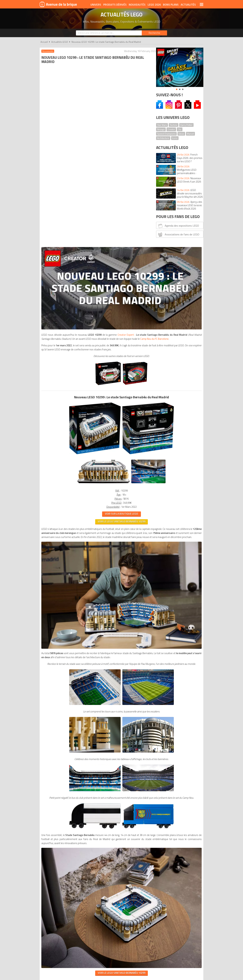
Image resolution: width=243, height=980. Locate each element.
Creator (171, 129)
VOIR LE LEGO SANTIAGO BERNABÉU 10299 (96, 722)
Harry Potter (186, 125)
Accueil (44, 42)
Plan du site (158, 777)
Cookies (144, 777)
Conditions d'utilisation (121, 777)
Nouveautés (137, 5)
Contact (173, 777)
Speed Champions (166, 134)
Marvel (190, 134)
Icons (175, 138)
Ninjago (161, 129)
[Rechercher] (154, 33)
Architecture (163, 138)
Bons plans (171, 5)
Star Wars (162, 125)
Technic (174, 125)
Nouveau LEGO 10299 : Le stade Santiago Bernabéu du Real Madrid (106, 42)
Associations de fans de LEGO (178, 235)
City (180, 129)
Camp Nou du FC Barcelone (105, 135)
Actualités (188, 5)
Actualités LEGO (60, 42)
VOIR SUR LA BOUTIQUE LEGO (96, 314)
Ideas (181, 134)
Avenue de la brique (58, 4)
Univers (96, 5)
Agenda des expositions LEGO (178, 226)
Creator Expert (128, 127)
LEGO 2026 (154, 5)
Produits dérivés (115, 5)
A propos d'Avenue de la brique (84, 777)
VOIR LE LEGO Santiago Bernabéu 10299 (96, 322)
